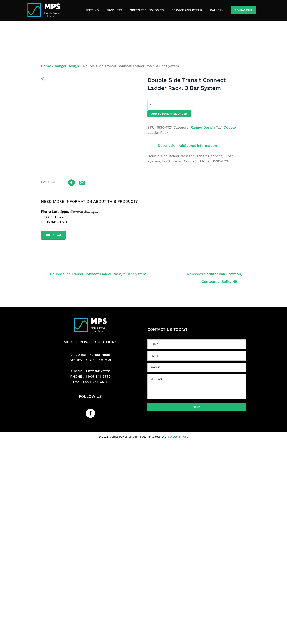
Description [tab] (168, 145)
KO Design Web (178, 437)
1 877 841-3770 (98, 371)
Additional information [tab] (198, 145)
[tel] (197, 367)
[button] (243, 10)
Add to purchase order (169, 114)
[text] (197, 344)
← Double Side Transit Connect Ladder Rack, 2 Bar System (96, 274)
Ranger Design (67, 66)
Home (46, 66)
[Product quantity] (173, 105)
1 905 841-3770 (98, 376)
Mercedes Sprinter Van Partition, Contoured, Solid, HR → (214, 275)
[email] (197, 356)
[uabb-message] (197, 387)
